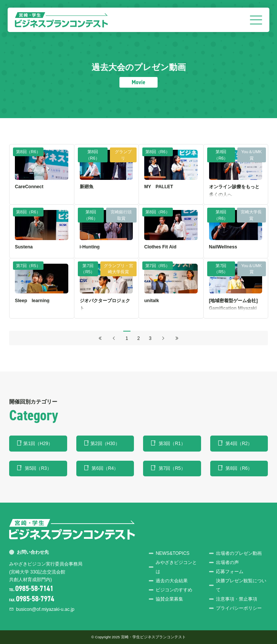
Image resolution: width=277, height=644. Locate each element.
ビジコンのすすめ (174, 590)
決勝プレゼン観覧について (241, 585)
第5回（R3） (38, 468)
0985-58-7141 (34, 589)
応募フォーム (230, 572)
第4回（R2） (239, 444)
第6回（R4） (105, 468)
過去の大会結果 (172, 581)
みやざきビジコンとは (176, 567)
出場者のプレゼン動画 (239, 553)
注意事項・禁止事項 (237, 599)
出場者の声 (227, 562)
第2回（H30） (105, 444)
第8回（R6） (239, 468)
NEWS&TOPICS (172, 553)
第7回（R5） (172, 468)
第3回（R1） (172, 444)
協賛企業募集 (169, 599)
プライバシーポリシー (239, 608)
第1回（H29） (38, 444)
